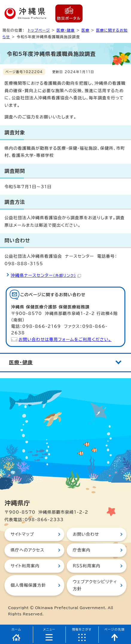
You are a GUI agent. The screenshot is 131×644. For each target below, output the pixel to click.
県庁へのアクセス (27, 550)
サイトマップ (22, 534)
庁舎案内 (82, 550)
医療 (85, 30)
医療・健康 (66, 30)
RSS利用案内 (86, 566)
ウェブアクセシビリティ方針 (95, 585)
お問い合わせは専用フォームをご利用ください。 (65, 339)
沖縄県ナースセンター (46, 275)
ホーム (16, 629)
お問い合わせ (86, 534)
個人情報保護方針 (28, 585)
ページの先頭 (115, 629)
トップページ (39, 30)
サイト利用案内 (25, 566)
